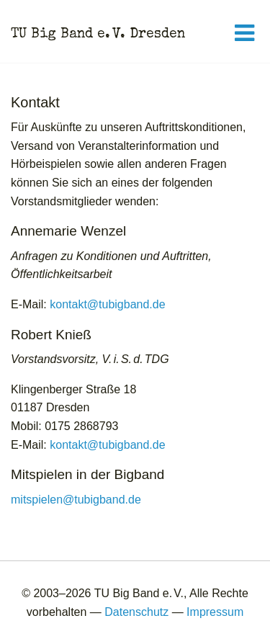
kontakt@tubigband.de (107, 304)
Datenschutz (136, 612)
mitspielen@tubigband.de (76, 500)
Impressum (215, 612)
